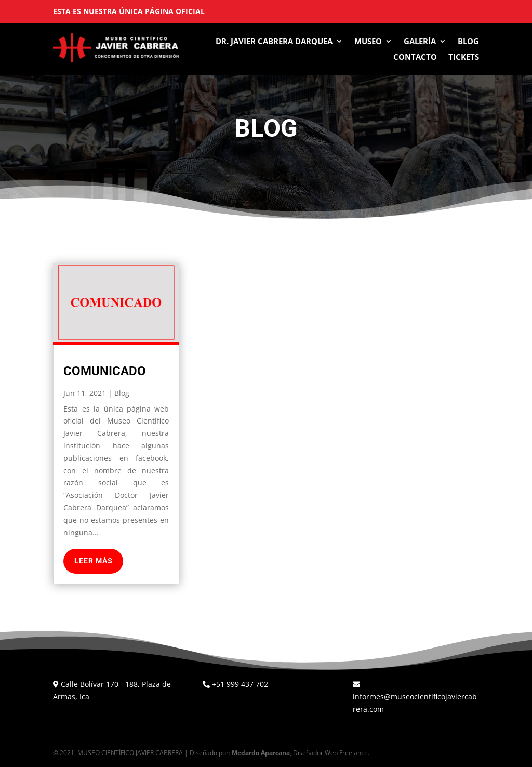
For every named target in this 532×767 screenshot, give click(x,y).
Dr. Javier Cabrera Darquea (274, 42)
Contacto (415, 57)
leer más (94, 561)
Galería (420, 42)
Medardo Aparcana (261, 753)
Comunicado (105, 371)
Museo (368, 42)
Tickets (464, 57)
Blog (468, 42)
